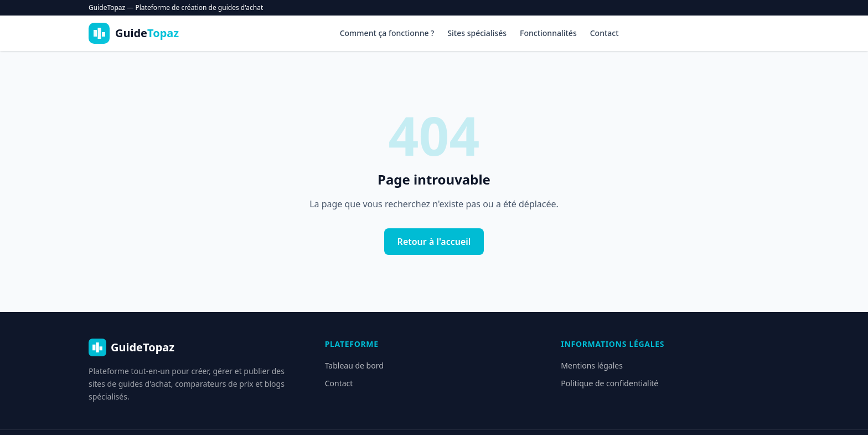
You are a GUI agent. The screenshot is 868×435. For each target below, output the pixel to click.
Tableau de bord (354, 365)
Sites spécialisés (477, 33)
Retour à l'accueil (434, 242)
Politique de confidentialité (609, 383)
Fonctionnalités (548, 33)
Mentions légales (592, 365)
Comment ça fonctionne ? (387, 33)
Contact (604, 33)
